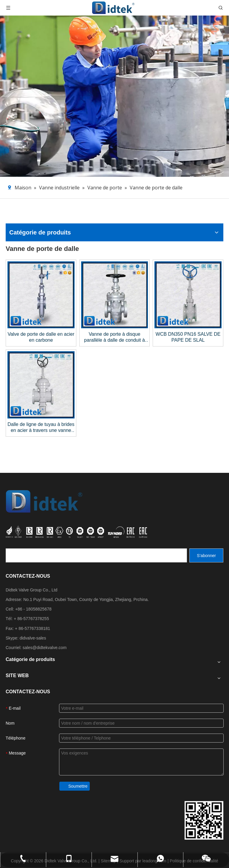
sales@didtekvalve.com (45, 648)
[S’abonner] (206, 555)
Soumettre (78, 786)
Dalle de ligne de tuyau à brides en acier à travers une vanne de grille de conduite (41, 428)
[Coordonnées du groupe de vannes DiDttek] (204, 820)
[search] (96, 555)
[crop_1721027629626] (77, 532)
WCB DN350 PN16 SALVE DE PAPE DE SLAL (188, 337)
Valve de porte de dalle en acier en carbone (41, 337)
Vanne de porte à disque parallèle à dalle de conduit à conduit (114, 337)
